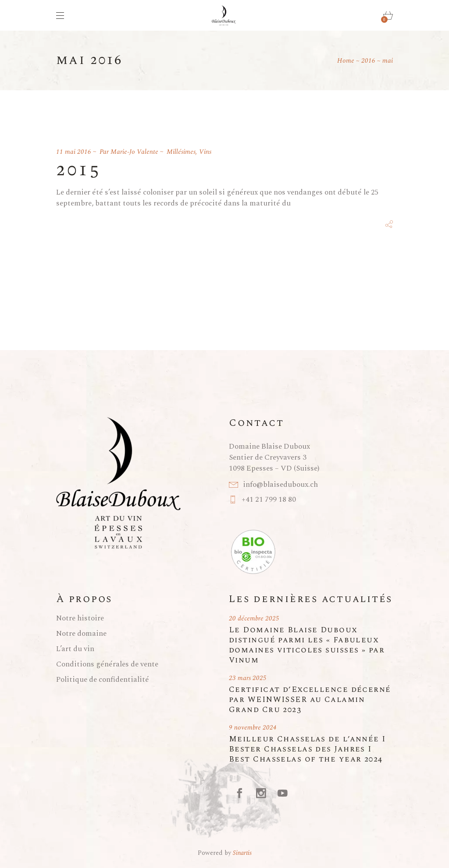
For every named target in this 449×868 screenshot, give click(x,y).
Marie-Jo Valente (134, 152)
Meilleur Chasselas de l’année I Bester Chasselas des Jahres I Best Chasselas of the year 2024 (307, 749)
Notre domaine (81, 634)
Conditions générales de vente (107, 664)
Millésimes (181, 152)
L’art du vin (75, 649)
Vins (205, 152)
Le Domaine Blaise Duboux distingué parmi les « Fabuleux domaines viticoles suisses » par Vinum (307, 645)
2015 (78, 170)
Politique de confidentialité (103, 680)
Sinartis (242, 853)
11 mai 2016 (74, 152)
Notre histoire (80, 618)
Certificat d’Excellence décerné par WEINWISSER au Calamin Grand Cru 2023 (310, 700)
